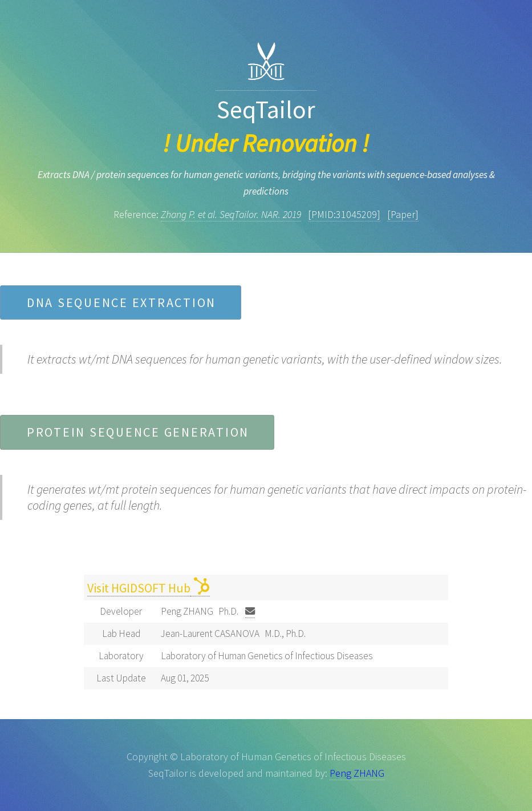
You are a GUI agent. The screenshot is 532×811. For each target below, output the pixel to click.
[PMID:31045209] (344, 214)
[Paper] (403, 214)
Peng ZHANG (357, 773)
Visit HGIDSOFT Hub (139, 588)
